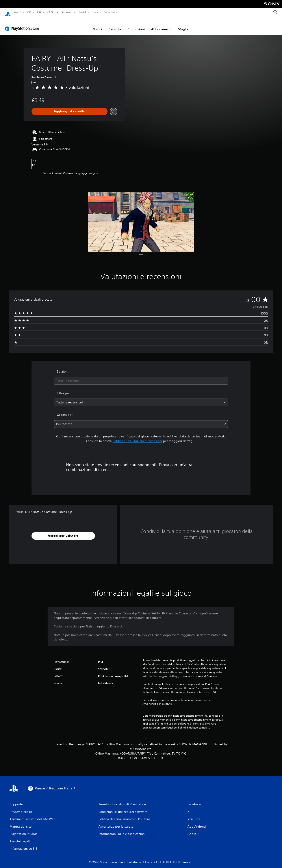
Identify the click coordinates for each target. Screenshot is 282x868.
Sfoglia (183, 25)
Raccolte (115, 25)
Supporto (109, 12)
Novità (82, 12)
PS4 (39, 12)
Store (95, 12)
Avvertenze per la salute (157, 700)
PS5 (29, 12)
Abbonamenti (161, 25)
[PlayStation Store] (23, 24)
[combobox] (141, 377)
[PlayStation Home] (8, 12)
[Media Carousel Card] (141, 218)
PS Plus (52, 12)
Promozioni (136, 25)
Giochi (18, 12)
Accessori (67, 12)
